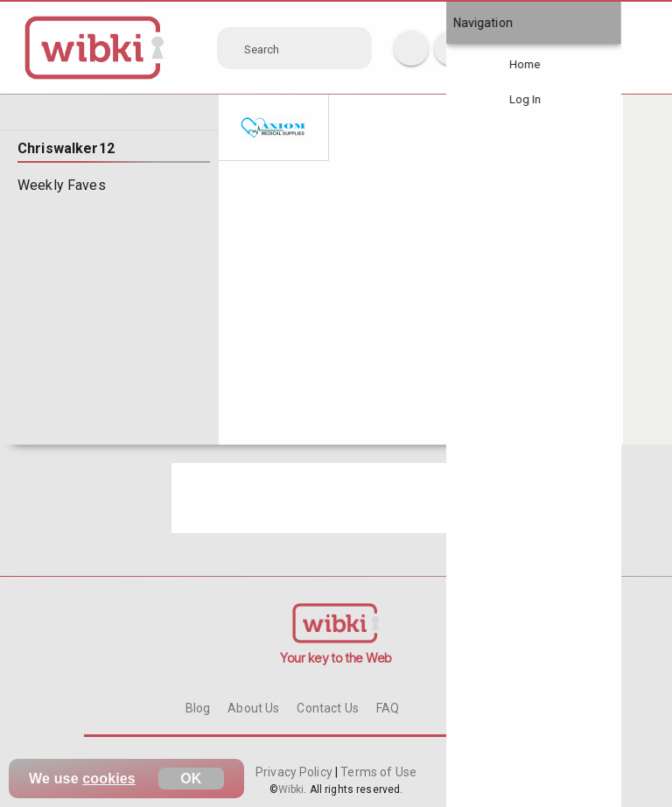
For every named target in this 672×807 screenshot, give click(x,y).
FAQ (388, 708)
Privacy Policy (295, 772)
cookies (109, 779)
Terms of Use (377, 772)
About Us (253, 708)
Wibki (291, 789)
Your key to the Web (336, 658)
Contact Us (327, 708)
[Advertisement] (336, 498)
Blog (198, 708)
